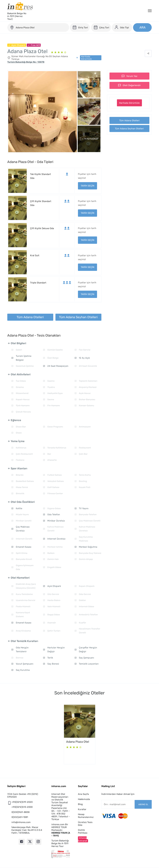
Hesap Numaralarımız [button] (86, 816)
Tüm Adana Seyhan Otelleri (129, 129)
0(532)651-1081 (20, 817)
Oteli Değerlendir (132, 85)
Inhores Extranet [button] (83, 839)
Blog (80, 804)
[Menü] (150, 11)
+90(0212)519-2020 (22, 802)
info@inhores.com (21, 822)
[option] (80, 734)
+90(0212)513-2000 (22, 807)
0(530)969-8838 (20, 812)
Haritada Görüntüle (129, 103)
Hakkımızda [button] (84, 799)
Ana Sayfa (83, 794)
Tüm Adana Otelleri (129, 120)
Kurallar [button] (82, 809)
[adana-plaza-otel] (38, 27)
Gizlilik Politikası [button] (83, 831)
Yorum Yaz (132, 76)
